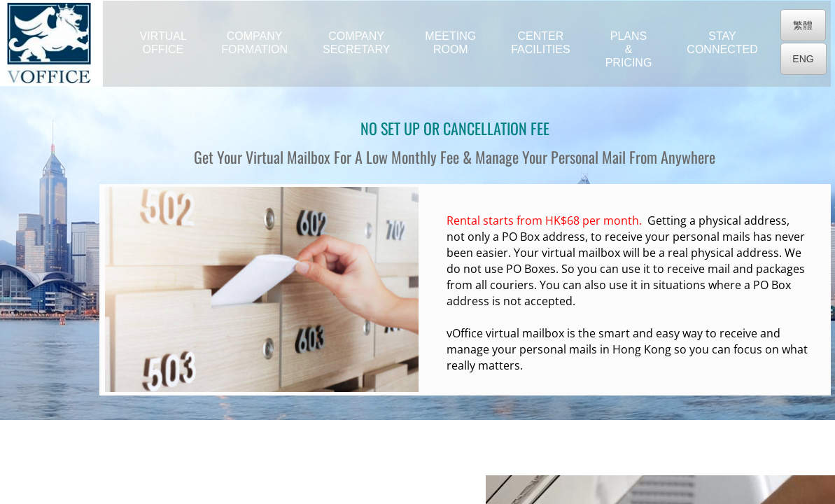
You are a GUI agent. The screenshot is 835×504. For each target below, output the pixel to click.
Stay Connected (722, 43)
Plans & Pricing (629, 49)
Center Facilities (540, 43)
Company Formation (254, 43)
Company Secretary (356, 43)
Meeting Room (450, 43)
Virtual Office (163, 43)
